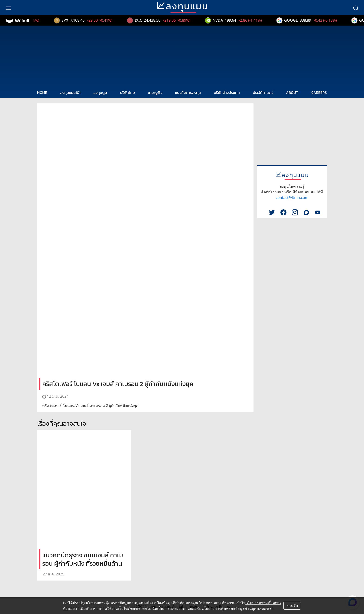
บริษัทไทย (127, 92)
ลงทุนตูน (100, 92)
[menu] (8, 8)
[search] (356, 8)
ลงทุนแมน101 (70, 92)
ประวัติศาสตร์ (263, 92)
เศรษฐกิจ (155, 92)
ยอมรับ (292, 606)
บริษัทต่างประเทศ (227, 92)
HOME (42, 92)
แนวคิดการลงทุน (188, 92)
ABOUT (292, 92)
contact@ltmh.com (292, 198)
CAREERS (319, 92)
